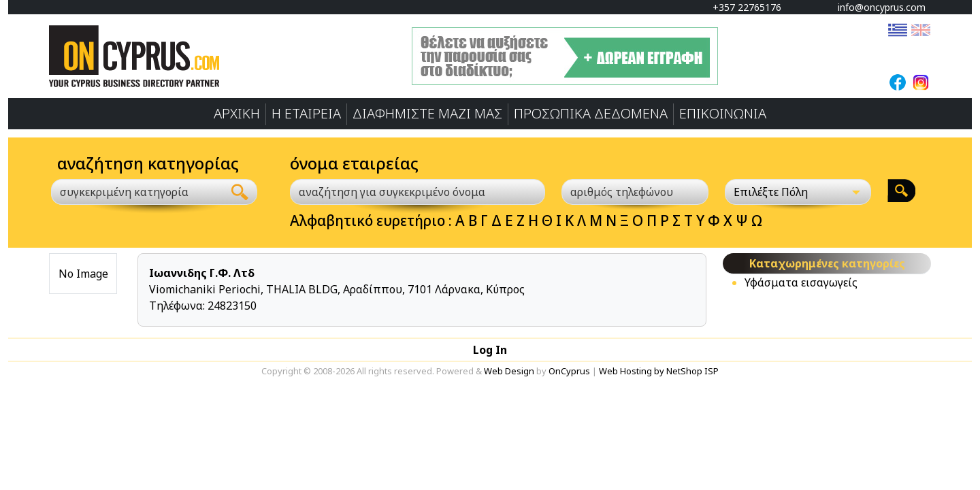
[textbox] (129, 192)
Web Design (509, 371)
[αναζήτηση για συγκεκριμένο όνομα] (418, 192)
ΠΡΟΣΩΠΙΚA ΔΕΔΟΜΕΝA (591, 113)
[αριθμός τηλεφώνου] (635, 192)
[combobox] (137, 192)
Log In (490, 350)
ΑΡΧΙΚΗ (237, 113)
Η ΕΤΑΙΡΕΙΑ (306, 113)
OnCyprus (569, 371)
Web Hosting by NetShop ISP (659, 371)
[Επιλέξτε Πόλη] (798, 192)
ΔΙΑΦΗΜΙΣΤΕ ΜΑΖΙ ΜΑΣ (427, 113)
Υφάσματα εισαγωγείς (801, 282)
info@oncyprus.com (875, 7)
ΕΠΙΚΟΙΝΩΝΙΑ (723, 113)
